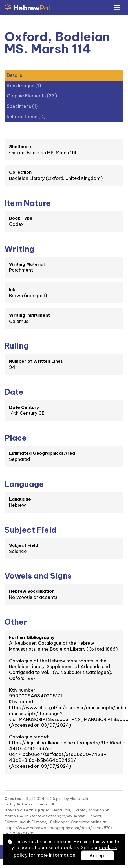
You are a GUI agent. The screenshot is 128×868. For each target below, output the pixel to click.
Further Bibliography (32, 637)
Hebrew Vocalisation (32, 591)
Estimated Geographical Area (42, 453)
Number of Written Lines (36, 361)
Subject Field (24, 545)
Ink (12, 290)
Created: (14, 798)
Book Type (21, 218)
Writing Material (27, 264)
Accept (98, 856)
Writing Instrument (29, 315)
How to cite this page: (27, 810)
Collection (20, 172)
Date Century (24, 407)
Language (20, 499)
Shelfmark (20, 147)
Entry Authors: (19, 804)
